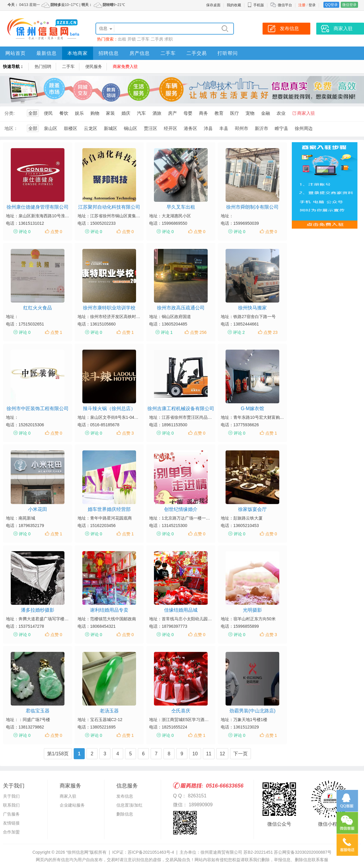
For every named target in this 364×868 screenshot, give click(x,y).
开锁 (132, 39)
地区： (11, 128)
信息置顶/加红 (129, 805)
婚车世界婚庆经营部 (109, 509)
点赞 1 (56, 332)
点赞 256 (198, 332)
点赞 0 (56, 232)
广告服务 (11, 814)
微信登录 (349, 5)
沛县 (208, 128)
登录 (312, 5)
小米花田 (38, 509)
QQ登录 (331, 5)
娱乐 (79, 113)
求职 (169, 39)
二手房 (157, 39)
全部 (33, 113)
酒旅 (157, 113)
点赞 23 (270, 332)
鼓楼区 (71, 128)
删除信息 (125, 814)
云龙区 (91, 128)
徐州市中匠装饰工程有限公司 (38, 409)
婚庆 (126, 113)
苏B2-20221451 (258, 852)
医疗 (235, 113)
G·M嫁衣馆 (252, 409)
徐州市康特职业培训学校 (109, 308)
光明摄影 (252, 610)
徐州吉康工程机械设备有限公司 (181, 409)
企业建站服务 (72, 805)
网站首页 (16, 53)
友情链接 (11, 823)
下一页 (240, 754)
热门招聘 (43, 66)
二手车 (143, 39)
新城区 (111, 128)
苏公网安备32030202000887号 (303, 852)
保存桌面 (213, 5)
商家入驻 (306, 113)
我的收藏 (234, 5)
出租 (122, 39)
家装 (110, 113)
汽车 (141, 113)
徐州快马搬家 (252, 308)
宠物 (250, 113)
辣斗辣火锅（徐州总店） (109, 409)
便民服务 (94, 66)
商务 (203, 113)
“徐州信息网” (78, 852)
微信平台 (285, 5)
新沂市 (262, 128)
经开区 (171, 128)
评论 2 (239, 332)
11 (209, 754)
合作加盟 (11, 832)
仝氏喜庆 (181, 711)
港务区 (191, 128)
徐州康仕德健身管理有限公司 (38, 207)
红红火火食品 (38, 308)
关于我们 (11, 796)
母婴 (188, 113)
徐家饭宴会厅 (252, 509)
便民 (48, 113)
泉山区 (51, 128)
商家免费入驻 (125, 66)
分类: (10, 113)
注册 (302, 5)
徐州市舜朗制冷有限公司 (252, 207)
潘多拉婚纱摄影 (38, 610)
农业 (281, 113)
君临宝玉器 (38, 711)
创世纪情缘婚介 (181, 509)
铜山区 (131, 128)
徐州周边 (304, 128)
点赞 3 (128, 433)
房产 (172, 113)
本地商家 (78, 53)
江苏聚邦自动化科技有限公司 (109, 207)
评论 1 (167, 332)
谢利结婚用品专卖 (109, 610)
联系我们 (11, 805)
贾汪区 (151, 128)
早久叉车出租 (181, 207)
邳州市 (242, 128)
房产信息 (140, 53)
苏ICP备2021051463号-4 (151, 852)
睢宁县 (282, 128)
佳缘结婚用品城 (181, 610)
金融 (266, 113)
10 (195, 754)
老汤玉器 (109, 711)
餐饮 (64, 113)
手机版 (256, 5)
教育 (219, 113)
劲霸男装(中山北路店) (253, 711)
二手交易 (197, 53)
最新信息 (47, 53)
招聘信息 (109, 53)
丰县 (224, 128)
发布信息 (125, 796)
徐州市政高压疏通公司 (181, 308)
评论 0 (25, 232)
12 (222, 754)
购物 (95, 113)
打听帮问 (228, 53)
